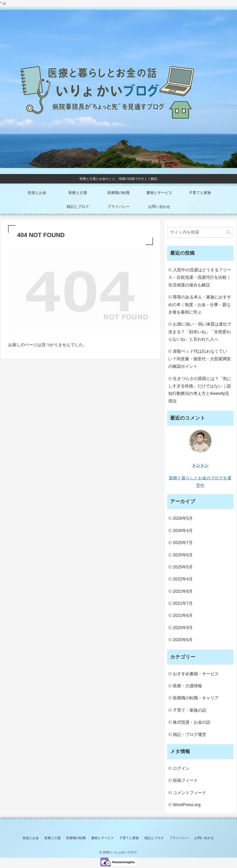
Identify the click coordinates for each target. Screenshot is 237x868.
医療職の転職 (77, 837)
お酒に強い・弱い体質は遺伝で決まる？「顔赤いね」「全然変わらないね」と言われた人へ (200, 332)
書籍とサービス (103, 837)
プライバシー (178, 837)
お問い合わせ (202, 837)
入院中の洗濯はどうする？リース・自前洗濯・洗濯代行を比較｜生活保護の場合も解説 (200, 277)
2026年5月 (183, 518)
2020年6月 (183, 640)
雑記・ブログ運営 (190, 735)
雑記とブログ (153, 837)
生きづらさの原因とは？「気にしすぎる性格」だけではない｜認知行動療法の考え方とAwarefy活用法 (200, 390)
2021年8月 (183, 591)
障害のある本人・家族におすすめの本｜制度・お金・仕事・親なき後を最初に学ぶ (200, 305)
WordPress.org (187, 805)
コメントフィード (190, 793)
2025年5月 (183, 567)
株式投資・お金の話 (192, 722)
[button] (229, 232)
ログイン (181, 768)
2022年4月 (183, 579)
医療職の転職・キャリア (196, 698)
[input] (200, 232)
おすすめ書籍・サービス (196, 674)
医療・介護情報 (187, 686)
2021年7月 (183, 603)
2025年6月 (183, 555)
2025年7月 (183, 543)
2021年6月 (183, 615)
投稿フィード (185, 780)
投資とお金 (34, 837)
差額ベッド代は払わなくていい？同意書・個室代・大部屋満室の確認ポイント (200, 359)
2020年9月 (183, 628)
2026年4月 (183, 531)
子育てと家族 (129, 837)
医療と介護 (55, 837)
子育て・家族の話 (190, 710)
